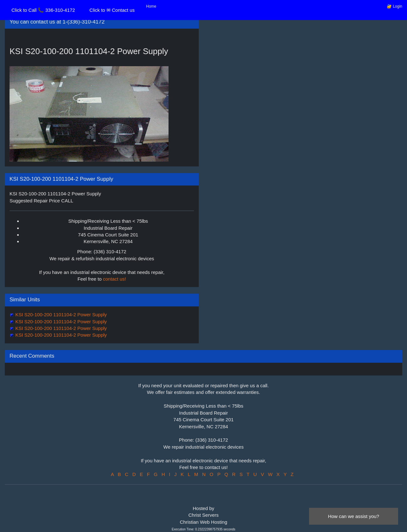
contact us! (115, 279)
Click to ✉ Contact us (112, 10)
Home (151, 6)
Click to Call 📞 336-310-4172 (43, 10)
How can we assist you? (354, 516)
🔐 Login (395, 6)
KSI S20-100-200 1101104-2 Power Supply (60, 315)
